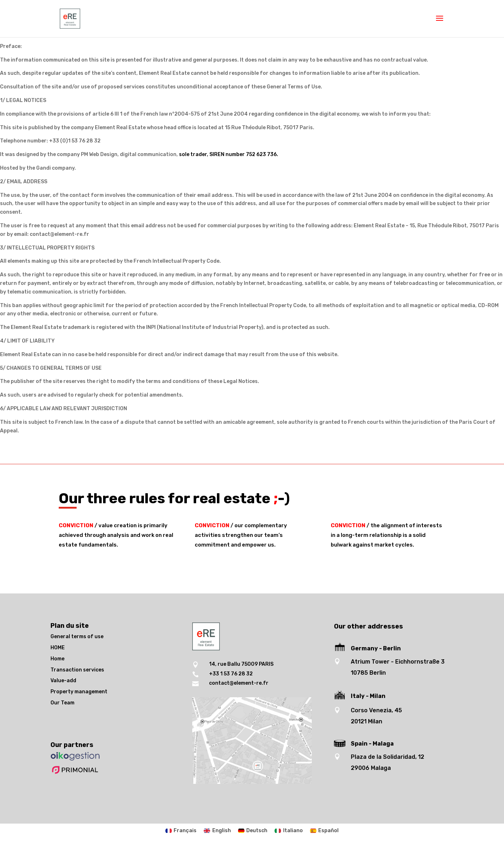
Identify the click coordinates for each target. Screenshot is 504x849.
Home (57, 659)
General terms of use (77, 637)
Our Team (62, 703)
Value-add (63, 681)
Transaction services (77, 670)
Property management (79, 692)
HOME (58, 648)
